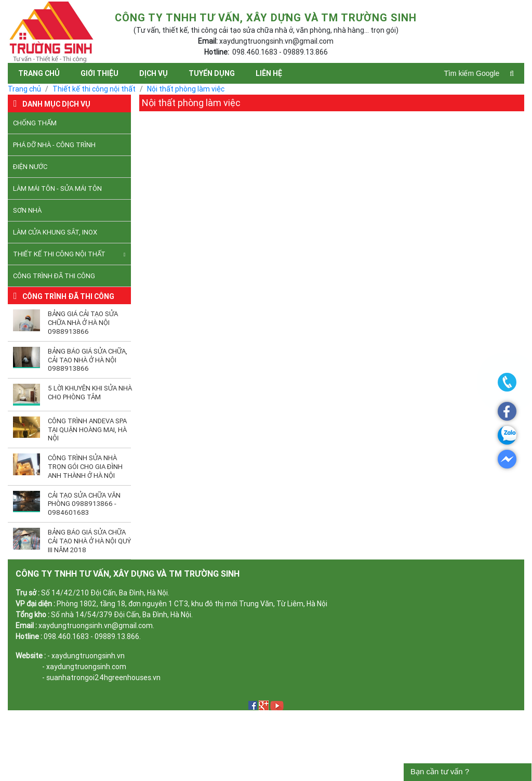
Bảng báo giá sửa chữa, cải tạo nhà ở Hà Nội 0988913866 (88, 360)
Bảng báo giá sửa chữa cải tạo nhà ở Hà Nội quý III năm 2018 (89, 541)
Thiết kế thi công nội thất (94, 89)
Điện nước (30, 167)
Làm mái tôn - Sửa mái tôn (57, 188)
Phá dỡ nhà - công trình (54, 145)
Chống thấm (35, 123)
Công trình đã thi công (54, 276)
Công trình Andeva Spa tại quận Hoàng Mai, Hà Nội (87, 430)
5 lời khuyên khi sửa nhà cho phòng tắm (90, 393)
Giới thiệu (99, 73)
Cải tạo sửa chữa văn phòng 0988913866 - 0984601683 (84, 504)
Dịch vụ (154, 73)
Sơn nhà (27, 210)
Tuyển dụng (212, 73)
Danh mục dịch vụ (56, 104)
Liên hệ (269, 73)
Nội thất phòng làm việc (186, 89)
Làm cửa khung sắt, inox (55, 232)
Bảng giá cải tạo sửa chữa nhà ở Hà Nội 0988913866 (83, 323)
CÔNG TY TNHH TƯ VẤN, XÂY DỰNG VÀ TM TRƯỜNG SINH (128, 574)
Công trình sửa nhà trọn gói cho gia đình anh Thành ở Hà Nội (85, 467)
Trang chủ (39, 73)
